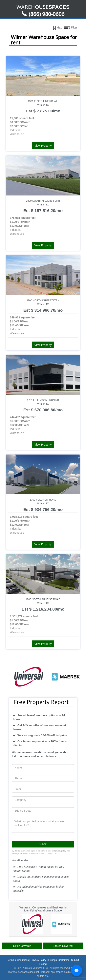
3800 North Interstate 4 (43, 300)
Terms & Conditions (18, 960)
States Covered (63, 946)
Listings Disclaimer (59, 960)
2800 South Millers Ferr (43, 201)
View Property (43, 146)
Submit (43, 844)
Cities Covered (22, 946)
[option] (19, 677)
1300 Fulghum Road (43, 500)
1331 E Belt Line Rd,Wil (43, 101)
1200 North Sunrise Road (43, 599)
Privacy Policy (38, 960)
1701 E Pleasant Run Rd (43, 400)
